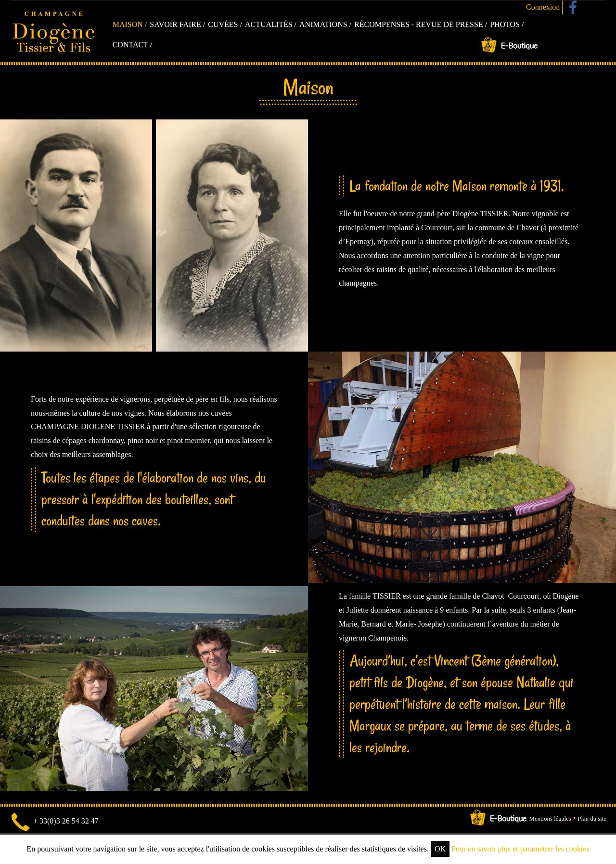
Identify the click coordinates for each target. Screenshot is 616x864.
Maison (128, 24)
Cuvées (223, 24)
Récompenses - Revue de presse (419, 24)
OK (440, 849)
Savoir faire (175, 24)
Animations (323, 24)
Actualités (269, 24)
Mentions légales (550, 819)
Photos (505, 24)
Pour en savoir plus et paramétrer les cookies (520, 849)
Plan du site (592, 819)
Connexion (543, 7)
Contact (130, 45)
